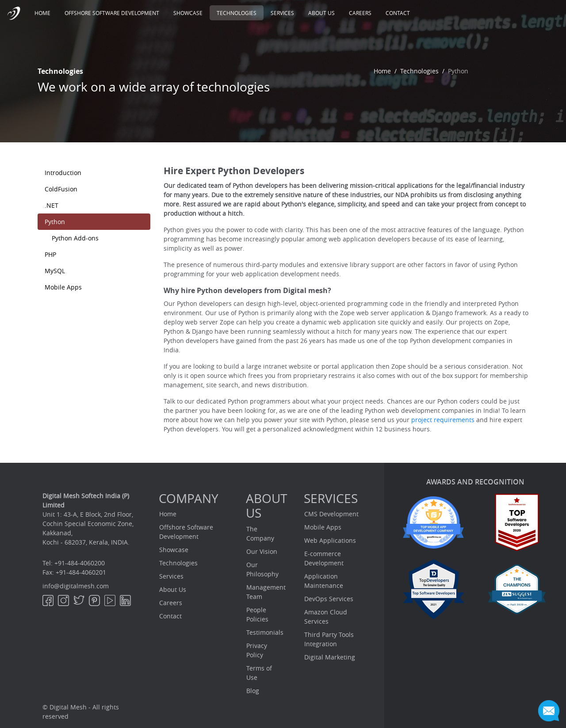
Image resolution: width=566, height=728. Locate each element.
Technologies (237, 13)
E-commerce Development (324, 558)
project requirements (443, 420)
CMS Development (331, 514)
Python (55, 222)
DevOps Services (329, 599)
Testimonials (265, 632)
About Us (321, 13)
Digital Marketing (330, 657)
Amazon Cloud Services (326, 617)
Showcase (188, 13)
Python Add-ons (75, 238)
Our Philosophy (262, 569)
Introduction (63, 173)
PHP (50, 254)
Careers (360, 13)
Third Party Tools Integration (329, 639)
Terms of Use (259, 673)
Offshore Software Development (112, 13)
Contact (398, 13)
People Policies (257, 614)
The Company (260, 534)
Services (282, 13)
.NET (52, 205)
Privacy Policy (257, 650)
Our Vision (262, 551)
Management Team (266, 592)
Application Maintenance (324, 581)
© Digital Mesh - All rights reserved (81, 712)
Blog (253, 691)
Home (46, 13)
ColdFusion (61, 189)
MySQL (55, 271)
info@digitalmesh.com (76, 586)
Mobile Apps (63, 287)
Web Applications (330, 540)
